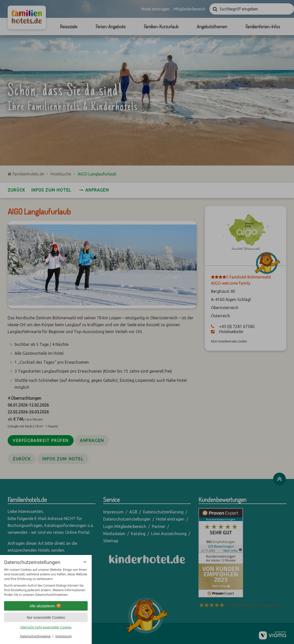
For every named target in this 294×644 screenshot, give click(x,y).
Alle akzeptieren (46, 606)
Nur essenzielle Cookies (46, 617)
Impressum (63, 636)
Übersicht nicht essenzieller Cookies (46, 627)
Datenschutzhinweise (35, 636)
